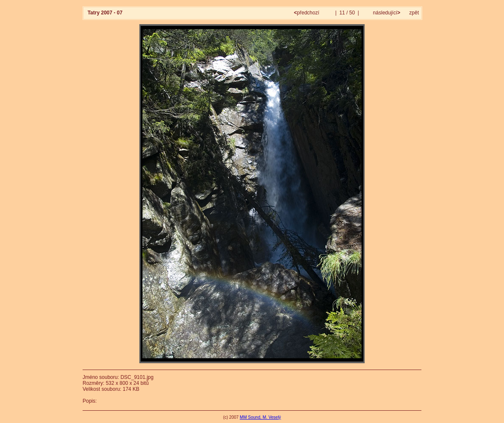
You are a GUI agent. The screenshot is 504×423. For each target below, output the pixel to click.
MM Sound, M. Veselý (260, 417)
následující (386, 13)
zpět (414, 13)
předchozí (307, 13)
